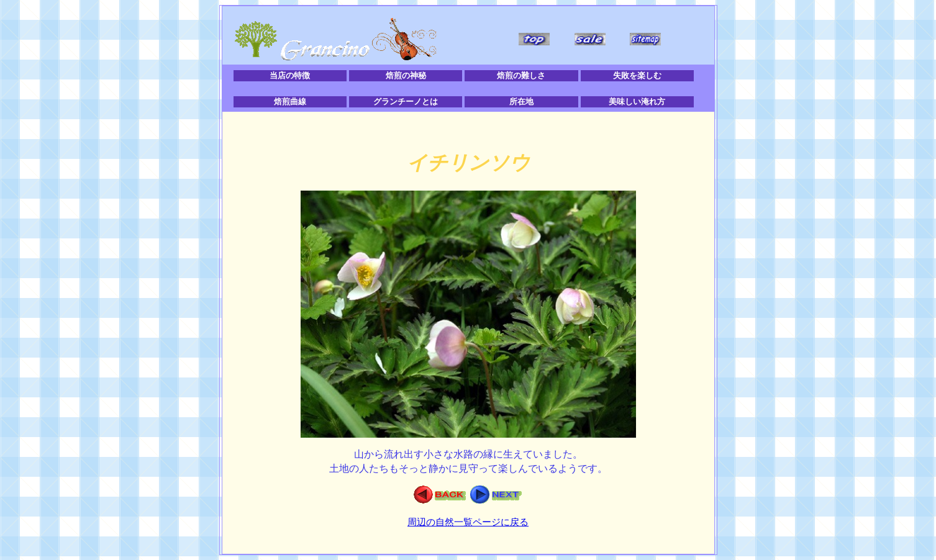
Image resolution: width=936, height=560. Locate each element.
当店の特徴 (290, 75)
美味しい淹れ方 (637, 102)
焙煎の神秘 (406, 75)
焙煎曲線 (290, 102)
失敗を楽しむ (637, 75)
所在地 (521, 102)
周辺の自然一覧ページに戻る (468, 522)
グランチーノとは (406, 102)
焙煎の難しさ (521, 75)
